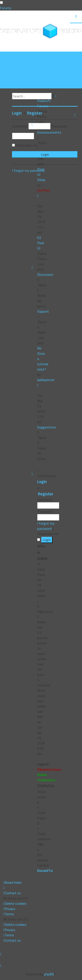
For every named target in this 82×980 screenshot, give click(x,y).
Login (42, 482)
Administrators (49, 769)
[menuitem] (15, 59)
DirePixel (44, 190)
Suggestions (47, 427)
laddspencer (46, 380)
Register (46, 494)
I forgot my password (46, 526)
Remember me (27, 145)
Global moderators (46, 777)
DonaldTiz (45, 871)
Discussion (45, 274)
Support (43, 311)
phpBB (49, 974)
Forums (6, 8)
